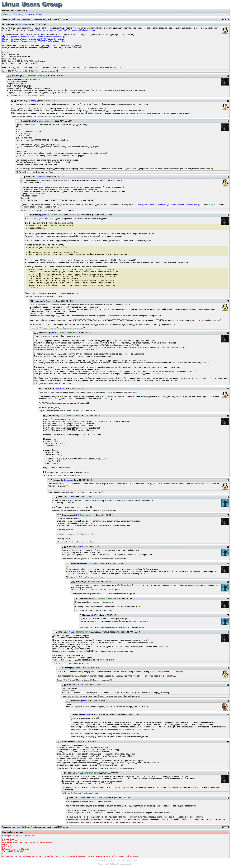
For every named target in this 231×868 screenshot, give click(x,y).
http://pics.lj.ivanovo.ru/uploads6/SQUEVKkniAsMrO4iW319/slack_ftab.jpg (169, 205)
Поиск (30, 15)
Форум (7, 15)
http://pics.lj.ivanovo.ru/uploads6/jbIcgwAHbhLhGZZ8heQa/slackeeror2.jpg (34, 37)
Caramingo (23, 24)
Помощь (18, 15)
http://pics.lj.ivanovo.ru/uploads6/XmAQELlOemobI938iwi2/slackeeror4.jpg (64, 30)
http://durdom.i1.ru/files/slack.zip (60, 46)
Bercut (81, 685)
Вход (39, 15)
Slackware (26, 19)
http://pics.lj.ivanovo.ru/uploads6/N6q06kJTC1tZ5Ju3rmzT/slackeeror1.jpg (34, 41)
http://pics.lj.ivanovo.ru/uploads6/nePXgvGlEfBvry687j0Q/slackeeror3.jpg (33, 39)
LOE (27, 76)
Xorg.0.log (49, 407)
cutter (85, 701)
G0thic (71, 497)
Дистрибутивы (14, 19)
